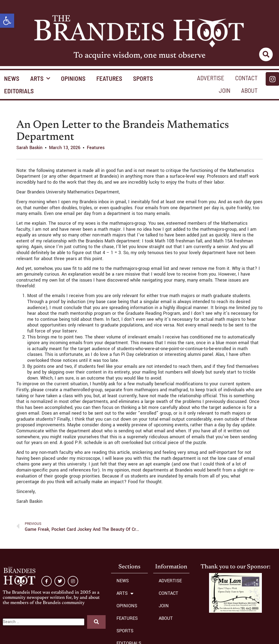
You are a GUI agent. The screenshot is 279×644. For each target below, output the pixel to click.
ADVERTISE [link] (211, 78)
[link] (7, 21)
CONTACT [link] (246, 78)
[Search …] (44, 622)
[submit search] (96, 622)
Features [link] (96, 148)
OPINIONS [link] (73, 78)
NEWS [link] (123, 581)
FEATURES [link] (109, 78)
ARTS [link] (40, 78)
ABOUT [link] (249, 90)
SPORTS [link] (143, 78)
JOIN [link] (225, 90)
